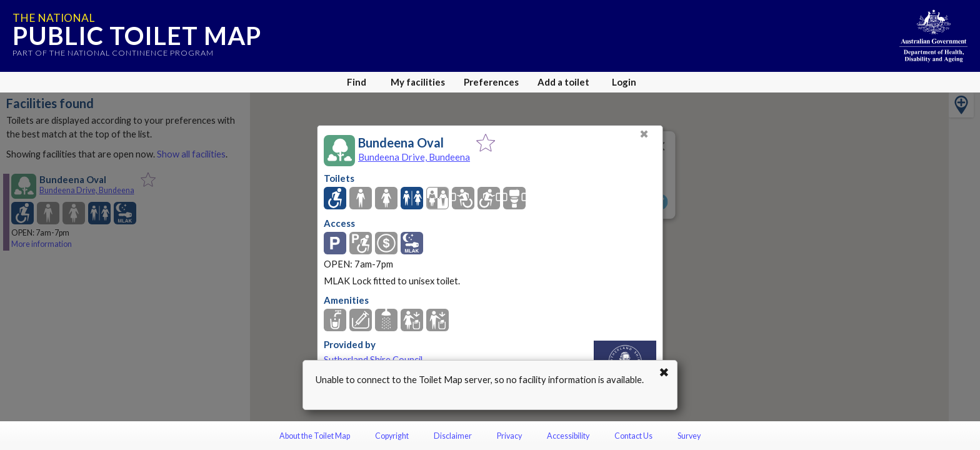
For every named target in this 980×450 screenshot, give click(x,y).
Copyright (392, 436)
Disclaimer (453, 436)
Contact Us (633, 436)
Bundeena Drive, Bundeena (414, 157)
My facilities (418, 82)
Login (624, 82)
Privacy (509, 436)
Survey (689, 436)
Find (357, 82)
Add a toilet (563, 82)
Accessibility (568, 436)
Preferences (491, 82)
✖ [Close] (644, 134)
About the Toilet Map (315, 436)
